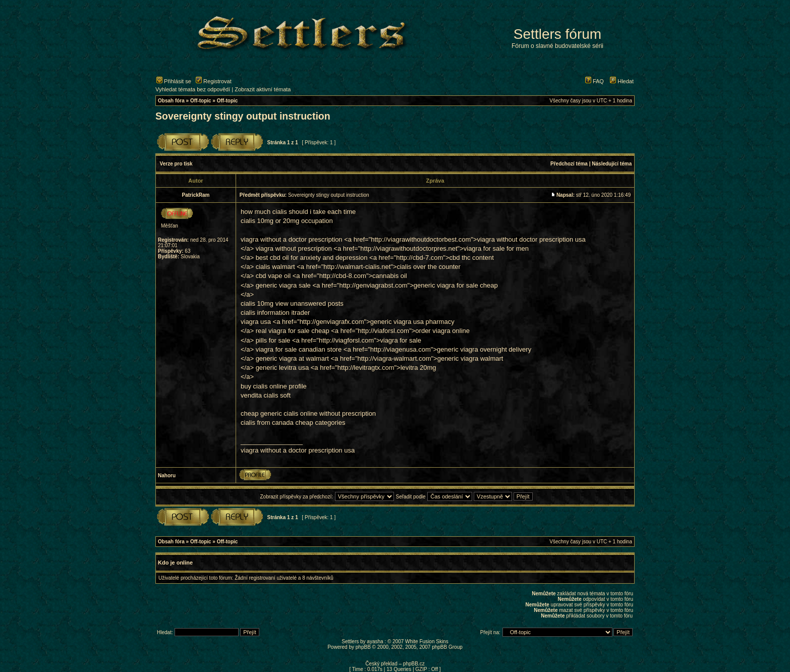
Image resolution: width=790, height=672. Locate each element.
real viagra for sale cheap (293, 331)
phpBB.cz (414, 664)
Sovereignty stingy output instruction (243, 116)
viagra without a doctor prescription (292, 239)
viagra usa (256, 322)
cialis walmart (275, 267)
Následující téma (612, 164)
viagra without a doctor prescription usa (298, 450)
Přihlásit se (174, 81)
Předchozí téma (569, 164)
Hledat (622, 81)
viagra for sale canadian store (299, 349)
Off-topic (201, 101)
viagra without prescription (294, 248)
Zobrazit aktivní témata (263, 89)
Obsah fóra (171, 101)
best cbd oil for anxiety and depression (312, 258)
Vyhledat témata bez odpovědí (193, 89)
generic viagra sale (283, 285)
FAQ (595, 81)
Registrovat (214, 81)
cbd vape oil (273, 276)
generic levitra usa (283, 368)
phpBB (363, 647)
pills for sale (273, 340)
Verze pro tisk (176, 164)
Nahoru (167, 475)
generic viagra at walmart (292, 358)
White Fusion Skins (427, 641)
